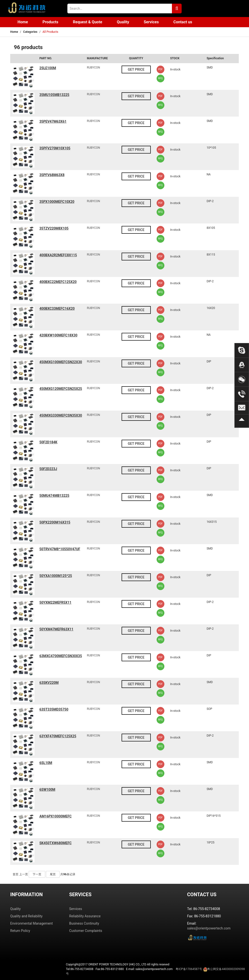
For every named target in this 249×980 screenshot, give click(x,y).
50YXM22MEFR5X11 (55, 602)
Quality (123, 22)
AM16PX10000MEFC (55, 816)
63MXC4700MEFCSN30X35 (61, 656)
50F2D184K (48, 442)
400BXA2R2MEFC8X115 (58, 255)
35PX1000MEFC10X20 (57, 202)
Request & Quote (88, 22)
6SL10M (46, 763)
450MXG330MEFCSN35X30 (61, 415)
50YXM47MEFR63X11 (56, 629)
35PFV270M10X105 (55, 148)
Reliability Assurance (85, 916)
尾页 (53, 874)
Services (151, 22)
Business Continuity (84, 923)
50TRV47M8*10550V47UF (60, 549)
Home (23, 22)
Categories (30, 32)
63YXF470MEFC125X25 (58, 736)
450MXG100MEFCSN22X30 (61, 362)
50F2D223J (48, 469)
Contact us (183, 22)
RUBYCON (93, 68)
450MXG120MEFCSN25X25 (61, 389)
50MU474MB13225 (54, 496)
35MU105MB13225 (54, 95)
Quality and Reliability (26, 916)
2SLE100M (48, 68)
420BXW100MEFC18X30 (58, 335)
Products (50, 22)
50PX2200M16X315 (55, 522)
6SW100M (47, 790)
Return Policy (20, 931)
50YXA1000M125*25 (56, 576)
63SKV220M (49, 683)
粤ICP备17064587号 (189, 969)
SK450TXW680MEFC (56, 843)
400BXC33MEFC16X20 (57, 309)
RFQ (160, 78)
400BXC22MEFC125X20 (58, 282)
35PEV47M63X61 (53, 121)
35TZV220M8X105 (54, 228)
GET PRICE (136, 69)
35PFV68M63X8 (52, 175)
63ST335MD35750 (54, 709)
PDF (160, 69)
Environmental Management (31, 923)
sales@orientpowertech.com (209, 928)
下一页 (37, 874)
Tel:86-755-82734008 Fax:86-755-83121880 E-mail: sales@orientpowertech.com (155, 971)
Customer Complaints (86, 931)
